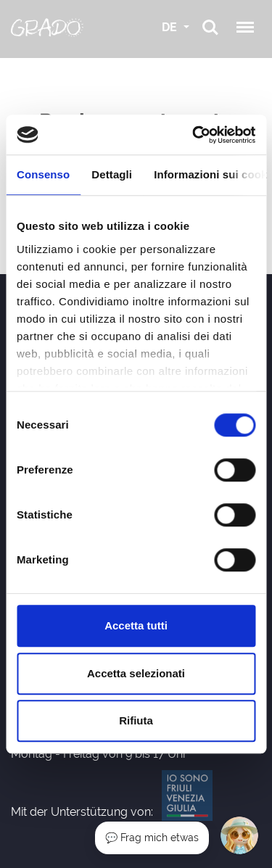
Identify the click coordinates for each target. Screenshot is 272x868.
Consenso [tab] (43, 174)
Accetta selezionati (136, 673)
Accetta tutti (136, 625)
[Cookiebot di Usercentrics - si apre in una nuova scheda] (194, 135)
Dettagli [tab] (112, 174)
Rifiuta (136, 720)
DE (171, 27)
